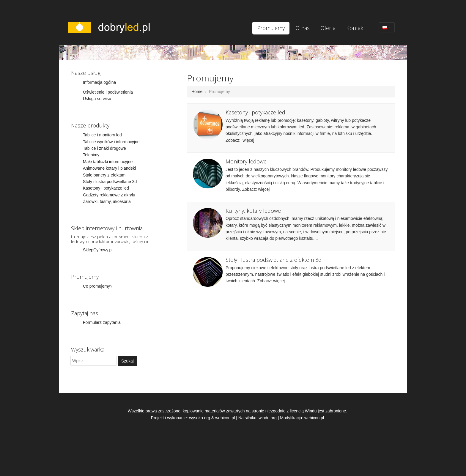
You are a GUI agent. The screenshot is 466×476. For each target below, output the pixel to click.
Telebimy (91, 155)
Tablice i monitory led (102, 135)
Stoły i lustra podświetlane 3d (110, 182)
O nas (303, 28)
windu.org (268, 418)
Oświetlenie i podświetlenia (108, 92)
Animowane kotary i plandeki (109, 168)
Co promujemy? (98, 286)
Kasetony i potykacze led (106, 188)
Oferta (328, 28)
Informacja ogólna (99, 82)
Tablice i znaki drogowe (104, 148)
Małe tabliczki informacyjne (108, 162)
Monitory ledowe (246, 161)
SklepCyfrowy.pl (98, 250)
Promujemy (271, 28)
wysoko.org (200, 418)
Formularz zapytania (102, 322)
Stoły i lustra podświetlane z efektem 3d (274, 260)
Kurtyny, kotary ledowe (253, 211)
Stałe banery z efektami (105, 175)
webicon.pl (225, 418)
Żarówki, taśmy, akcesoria (107, 201)
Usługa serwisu (97, 99)
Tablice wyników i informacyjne (111, 142)
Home (197, 92)
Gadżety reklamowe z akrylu (109, 195)
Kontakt (356, 28)
